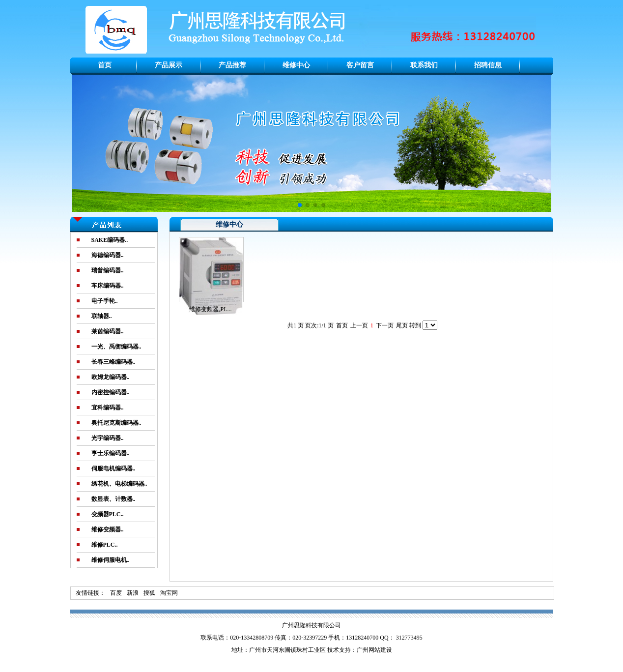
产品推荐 (232, 65)
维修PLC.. (105, 545)
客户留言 (360, 65)
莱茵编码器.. (108, 331)
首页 (105, 65)
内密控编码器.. (111, 392)
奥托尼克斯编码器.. (116, 423)
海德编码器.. (108, 255)
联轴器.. (102, 316)
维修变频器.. (108, 529)
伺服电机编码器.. (113, 468)
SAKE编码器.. (110, 240)
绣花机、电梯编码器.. (119, 484)
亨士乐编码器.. (111, 453)
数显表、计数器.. (113, 499)
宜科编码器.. (108, 408)
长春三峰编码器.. (113, 362)
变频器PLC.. (108, 514)
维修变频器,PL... (210, 309)
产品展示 (169, 65)
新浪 (133, 593)
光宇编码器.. (108, 438)
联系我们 (424, 65)
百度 (116, 593)
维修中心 (296, 65)
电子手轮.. (105, 301)
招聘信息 (488, 65)
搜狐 (149, 593)
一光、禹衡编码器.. (116, 347)
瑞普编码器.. (108, 270)
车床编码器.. (108, 286)
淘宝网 (169, 593)
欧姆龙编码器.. (111, 377)
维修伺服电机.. (111, 560)
